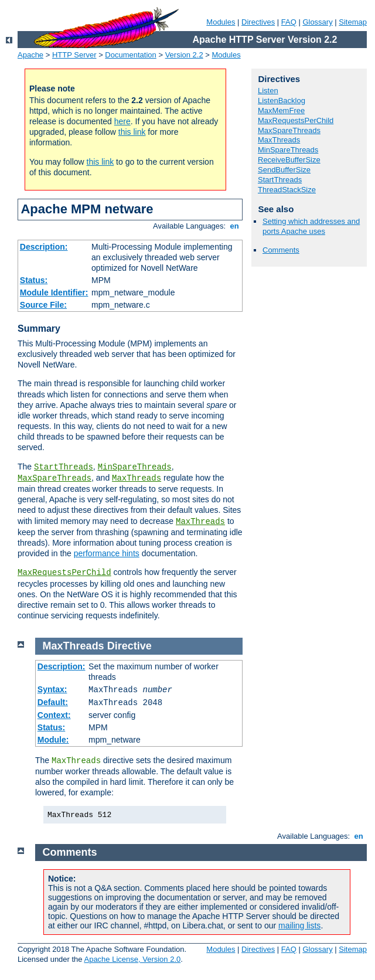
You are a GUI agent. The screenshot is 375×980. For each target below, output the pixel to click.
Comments (281, 250)
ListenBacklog (282, 101)
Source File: (43, 305)
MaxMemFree (281, 110)
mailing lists (299, 925)
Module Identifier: (54, 292)
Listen (268, 91)
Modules (221, 22)
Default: (53, 702)
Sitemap (353, 22)
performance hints (107, 553)
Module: (53, 740)
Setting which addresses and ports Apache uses (311, 226)
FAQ (289, 22)
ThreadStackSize (287, 190)
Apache (30, 55)
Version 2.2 (184, 55)
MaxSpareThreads (54, 478)
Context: (54, 715)
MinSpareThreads (135, 467)
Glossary (317, 22)
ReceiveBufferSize (289, 160)
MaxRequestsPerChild (64, 573)
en (234, 226)
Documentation (130, 55)
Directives (258, 22)
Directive (129, 646)
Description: (44, 247)
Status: (34, 280)
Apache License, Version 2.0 (132, 959)
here (122, 121)
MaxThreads (137, 478)
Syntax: (52, 689)
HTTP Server (74, 55)
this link (132, 132)
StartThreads (64, 467)
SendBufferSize (284, 170)
